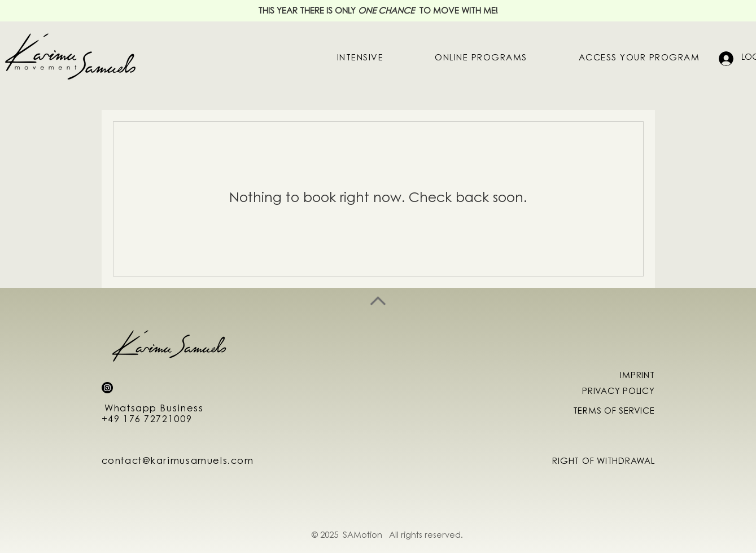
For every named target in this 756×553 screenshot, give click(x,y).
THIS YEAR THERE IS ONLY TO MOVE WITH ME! (378, 12)
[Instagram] (107, 388)
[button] (481, 59)
